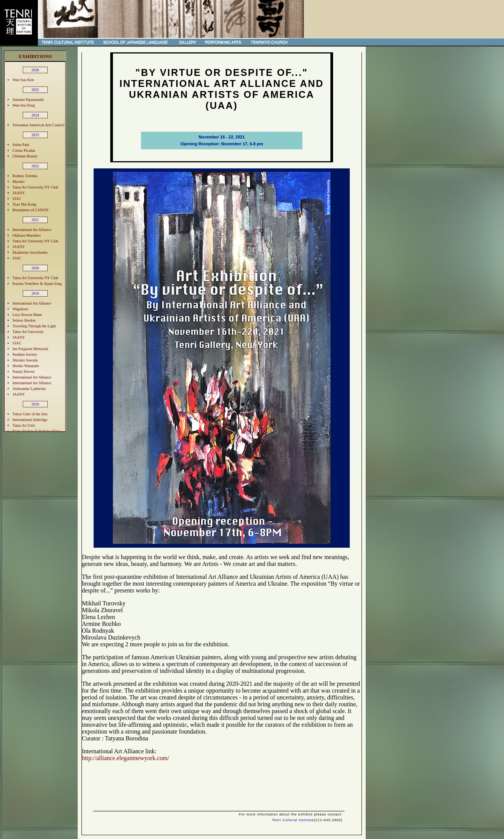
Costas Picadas (24, 150)
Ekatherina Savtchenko (30, 252)
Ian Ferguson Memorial (30, 349)
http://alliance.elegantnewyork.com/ (125, 758)
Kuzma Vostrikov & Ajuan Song (37, 284)
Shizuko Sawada (25, 360)
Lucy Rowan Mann (27, 315)
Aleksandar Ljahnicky (29, 389)
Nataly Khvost (23, 372)
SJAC (17, 199)
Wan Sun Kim (23, 80)
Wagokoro (20, 309)
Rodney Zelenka (25, 176)
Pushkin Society (25, 354)
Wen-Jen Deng (24, 105)
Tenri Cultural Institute (293, 820)
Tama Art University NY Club (35, 187)
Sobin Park (21, 145)
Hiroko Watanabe (26, 366)
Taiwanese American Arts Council (38, 125)
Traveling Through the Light (34, 326)
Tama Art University (28, 332)
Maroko (19, 181)
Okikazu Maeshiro (27, 235)
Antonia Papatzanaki (28, 100)
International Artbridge (30, 420)
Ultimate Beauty (25, 156)
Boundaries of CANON (30, 210)
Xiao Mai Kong (24, 204)
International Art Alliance (32, 230)
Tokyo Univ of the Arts (30, 414)
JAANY (19, 193)
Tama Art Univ (24, 425)
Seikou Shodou (24, 320)
